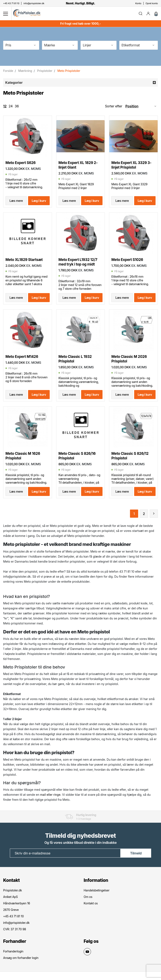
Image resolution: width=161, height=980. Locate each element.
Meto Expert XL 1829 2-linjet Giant (78, 165)
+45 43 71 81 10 (13, 916)
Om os (88, 897)
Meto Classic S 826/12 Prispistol (130, 456)
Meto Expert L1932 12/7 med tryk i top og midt (78, 262)
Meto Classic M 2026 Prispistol (129, 359)
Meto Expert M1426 (22, 357)
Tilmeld (136, 853)
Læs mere (16, 201)
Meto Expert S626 (21, 163)
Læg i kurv (39, 201)
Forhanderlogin (13, 951)
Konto (138, 3)
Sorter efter (114, 106)
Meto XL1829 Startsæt (24, 260)
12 (5, 106)
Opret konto (152, 3)
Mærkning (25, 71)
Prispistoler (45, 71)
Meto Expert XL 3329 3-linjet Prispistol (131, 165)
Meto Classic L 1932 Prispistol (75, 359)
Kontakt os (91, 903)
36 (17, 106)
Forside (8, 71)
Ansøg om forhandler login (21, 958)
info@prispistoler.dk (16, 923)
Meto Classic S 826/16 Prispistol (77, 456)
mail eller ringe (50, 795)
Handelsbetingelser (97, 890)
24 (11, 106)
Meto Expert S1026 (127, 260)
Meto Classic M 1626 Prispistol (23, 456)
